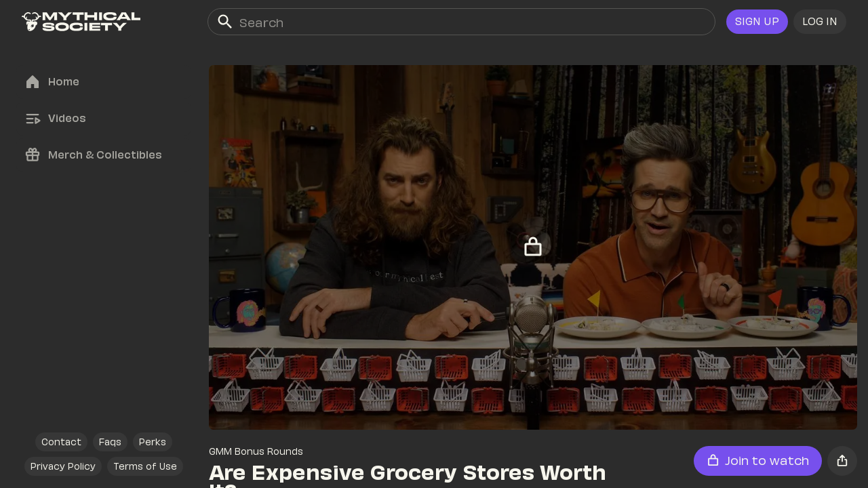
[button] (820, 22)
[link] (81, 22)
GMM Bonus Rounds (256, 451)
